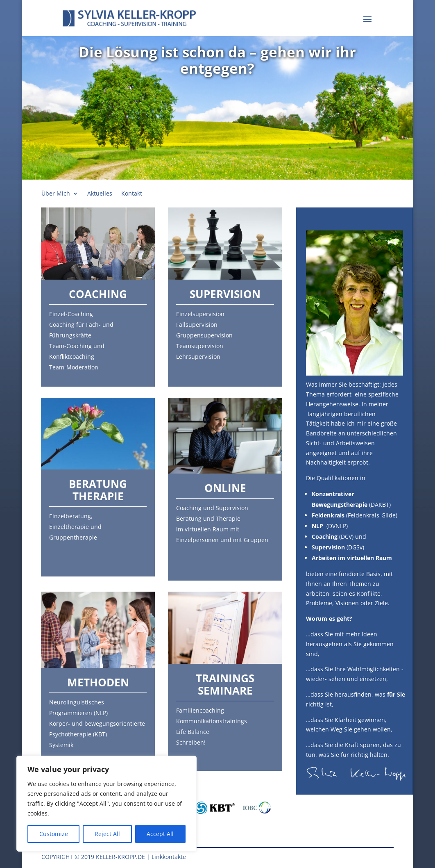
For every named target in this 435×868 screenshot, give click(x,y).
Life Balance (193, 732)
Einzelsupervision (200, 314)
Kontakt (132, 194)
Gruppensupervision (204, 335)
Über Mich (56, 194)
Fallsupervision (197, 325)
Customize (54, 834)
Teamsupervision (200, 346)
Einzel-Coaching (71, 314)
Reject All (107, 834)
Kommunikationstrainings (212, 721)
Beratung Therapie (98, 490)
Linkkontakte (169, 857)
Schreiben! (191, 742)
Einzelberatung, (71, 516)
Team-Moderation (74, 367)
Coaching (98, 294)
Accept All (160, 834)
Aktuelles (100, 194)
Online (225, 488)
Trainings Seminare (225, 684)
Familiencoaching (200, 710)
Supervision (225, 294)
